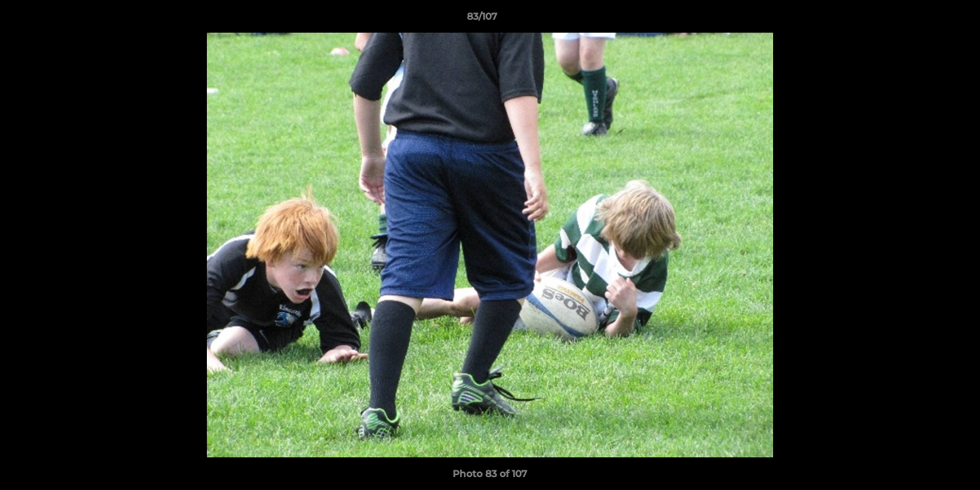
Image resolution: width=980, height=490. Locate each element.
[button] (923, 20)
